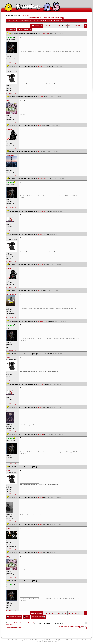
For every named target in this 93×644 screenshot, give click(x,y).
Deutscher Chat (6, 640)
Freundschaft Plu (65, 640)
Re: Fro (40, 125)
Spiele (73, 640)
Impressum (49, 641)
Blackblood (17, 623)
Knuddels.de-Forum (12, 21)
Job (55, 641)
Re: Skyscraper (42, 179)
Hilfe (53, 18)
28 (59, 26)
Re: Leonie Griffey (44, 34)
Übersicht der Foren (35, 18)
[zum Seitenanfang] (11, 63)
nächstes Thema (39, 617)
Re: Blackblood (42, 66)
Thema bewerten (25, 29)
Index (26, 617)
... (52, 26)
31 (69, 26)
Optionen (11, 29)
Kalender (47, 18)
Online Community (86, 640)
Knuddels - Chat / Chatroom (75, 626)
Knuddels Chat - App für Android (21, 640)
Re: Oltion (40, 524)
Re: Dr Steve (41, 434)
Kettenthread (37, 21)
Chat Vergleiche (40, 641)
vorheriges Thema (14, 617)
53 (76, 26)
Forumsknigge (60, 18)
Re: (39, 151)
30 (66, 26)
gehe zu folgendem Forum (46, 623)
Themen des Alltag (25, 21)
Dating (78, 640)
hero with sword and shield (27, 623)
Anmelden (26, 15)
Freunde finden (54, 640)
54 (79, 26)
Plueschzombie (10, 624)
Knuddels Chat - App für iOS (40, 640)
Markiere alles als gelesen (13, 627)
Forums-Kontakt (62, 626)
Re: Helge (40, 552)
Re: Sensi (40, 97)
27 (55, 26)
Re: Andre (40, 234)
